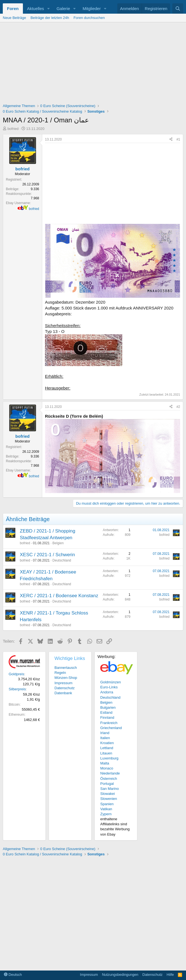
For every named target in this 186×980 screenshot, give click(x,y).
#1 (178, 139)
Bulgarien (108, 707)
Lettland (107, 748)
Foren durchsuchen (89, 18)
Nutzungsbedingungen (120, 975)
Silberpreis (17, 689)
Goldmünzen (111, 682)
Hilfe (170, 975)
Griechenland (111, 728)
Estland (106, 712)
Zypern (106, 814)
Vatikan (106, 809)
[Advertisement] (93, 64)
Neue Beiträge (14, 18)
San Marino (109, 789)
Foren (13, 9)
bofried (13, 129)
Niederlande (110, 773)
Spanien (107, 804)
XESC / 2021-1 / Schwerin (47, 555)
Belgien (58, 543)
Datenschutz (65, 688)
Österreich (109, 779)
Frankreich (109, 723)
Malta (105, 763)
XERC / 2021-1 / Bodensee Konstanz (59, 596)
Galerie (63, 9)
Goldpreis (16, 674)
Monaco (107, 768)
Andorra (107, 692)
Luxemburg (109, 758)
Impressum (63, 683)
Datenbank (63, 693)
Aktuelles (36, 9)
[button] (48, 9)
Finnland (107, 718)
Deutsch (13, 975)
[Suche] (178, 9)
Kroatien (107, 743)
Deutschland (62, 560)
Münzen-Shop (66, 678)
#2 (178, 407)
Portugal (107, 784)
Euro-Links (109, 687)
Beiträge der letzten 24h (50, 18)
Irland (105, 733)
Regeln (60, 673)
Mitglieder (92, 9)
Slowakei (108, 794)
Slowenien (109, 799)
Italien (105, 738)
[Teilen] (171, 140)
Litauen (106, 753)
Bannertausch (66, 668)
